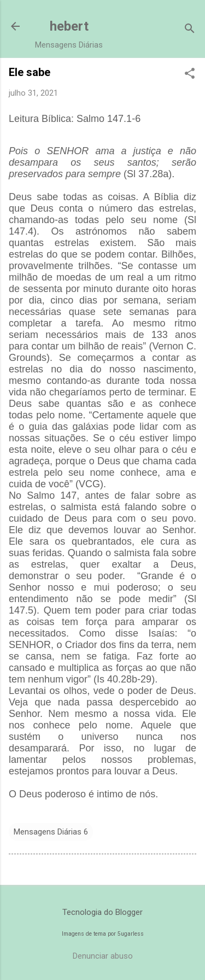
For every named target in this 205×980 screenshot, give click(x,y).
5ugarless (131, 934)
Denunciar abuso (103, 956)
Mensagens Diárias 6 (51, 832)
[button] (190, 74)
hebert (69, 26)
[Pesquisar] (190, 30)
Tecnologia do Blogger (102, 912)
